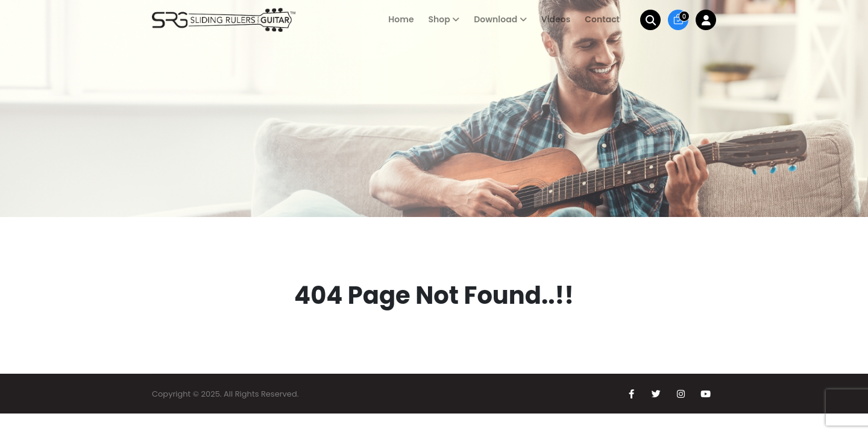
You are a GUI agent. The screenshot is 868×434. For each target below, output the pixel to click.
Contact (602, 19)
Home (401, 19)
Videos (556, 19)
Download (495, 19)
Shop (439, 19)
